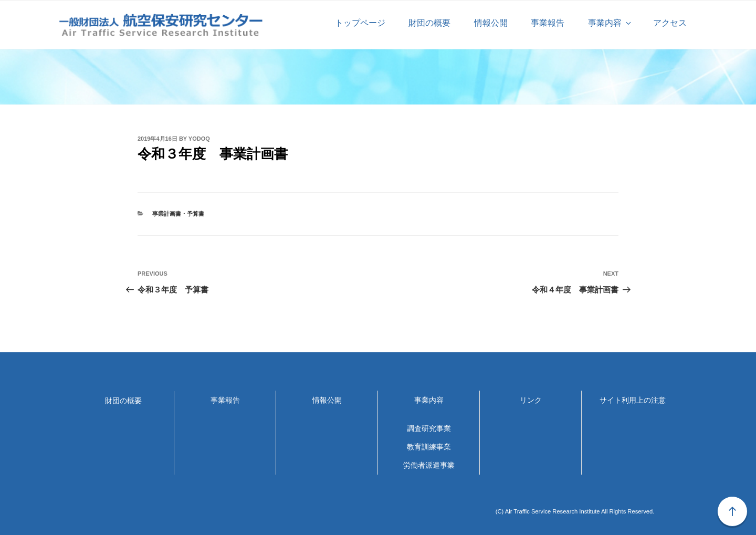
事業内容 (610, 23)
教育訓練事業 (429, 447)
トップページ (360, 23)
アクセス (670, 23)
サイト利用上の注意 (633, 400)
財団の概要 (429, 23)
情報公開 (491, 23)
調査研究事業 (429, 428)
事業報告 (548, 23)
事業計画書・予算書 (178, 214)
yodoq (199, 139)
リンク (531, 400)
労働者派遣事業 (429, 465)
